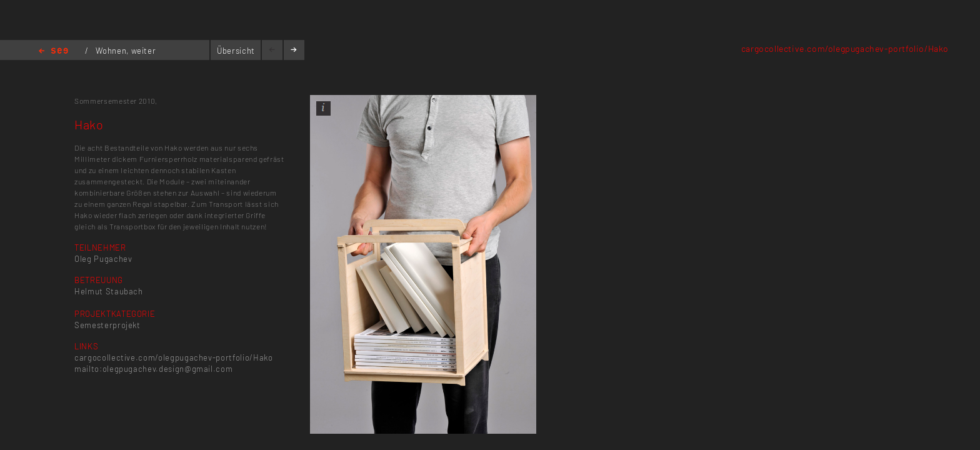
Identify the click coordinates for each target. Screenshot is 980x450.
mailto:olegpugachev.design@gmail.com (153, 369)
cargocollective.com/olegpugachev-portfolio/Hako (845, 48)
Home (53, 52)
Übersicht (236, 51)
